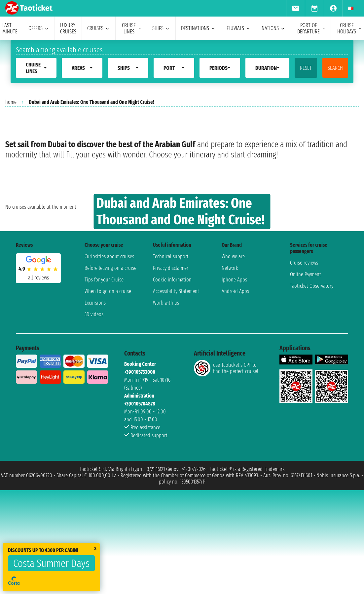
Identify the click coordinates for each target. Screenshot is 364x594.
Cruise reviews (304, 369)
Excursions (95, 409)
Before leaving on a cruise (110, 374)
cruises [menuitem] (99, 28)
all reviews (38, 383)
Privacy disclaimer (171, 374)
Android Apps (235, 397)
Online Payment (306, 380)
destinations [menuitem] (198, 28)
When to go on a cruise (108, 397)
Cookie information (172, 385)
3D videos (94, 420)
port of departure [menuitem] (311, 28)
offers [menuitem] (39, 28)
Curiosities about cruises (109, 362)
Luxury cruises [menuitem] (68, 28)
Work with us (166, 409)
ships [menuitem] (161, 28)
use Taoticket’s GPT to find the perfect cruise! (226, 474)
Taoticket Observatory (312, 392)
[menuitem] (295, 8)
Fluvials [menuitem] (239, 28)
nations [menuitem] (273, 28)
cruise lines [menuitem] (132, 28)
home (11, 102)
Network (230, 374)
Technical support (171, 362)
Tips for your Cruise (104, 385)
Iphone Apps (234, 385)
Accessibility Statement (176, 397)
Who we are (233, 362)
